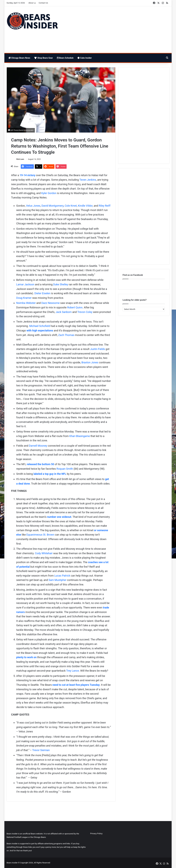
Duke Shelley (61, 284)
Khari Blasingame (80, 436)
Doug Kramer (24, 298)
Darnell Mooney (38, 446)
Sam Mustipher (57, 580)
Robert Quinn (75, 307)
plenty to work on (26, 657)
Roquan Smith (65, 469)
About (31, 3)
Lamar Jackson (25, 284)
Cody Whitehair (44, 553)
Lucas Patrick (62, 576)
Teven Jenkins (88, 180)
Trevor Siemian (41, 750)
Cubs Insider (85, 58)
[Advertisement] (116, 30)
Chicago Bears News (19, 58)
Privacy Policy (96, 833)
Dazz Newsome (51, 303)
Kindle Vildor (85, 206)
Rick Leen (20, 159)
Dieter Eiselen (42, 293)
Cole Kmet (71, 206)
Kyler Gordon (49, 193)
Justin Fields (98, 349)
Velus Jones (33, 206)
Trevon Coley (85, 312)
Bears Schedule (65, 58)
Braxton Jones (90, 362)
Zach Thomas (66, 335)
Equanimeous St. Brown (40, 535)
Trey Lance (73, 671)
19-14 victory (27, 175)
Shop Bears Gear (44, 58)
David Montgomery (53, 206)
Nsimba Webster (26, 303)
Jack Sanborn (63, 312)
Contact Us (43, 3)
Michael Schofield (40, 326)
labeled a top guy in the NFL (50, 474)
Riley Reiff (105, 206)
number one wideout (59, 517)
